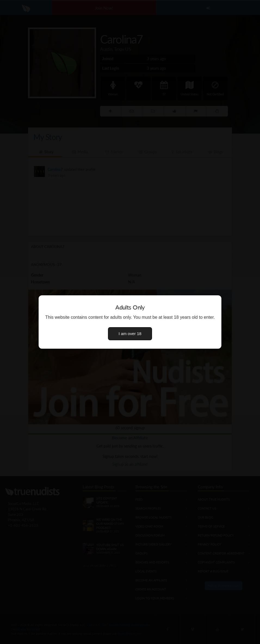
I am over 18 (130, 334)
